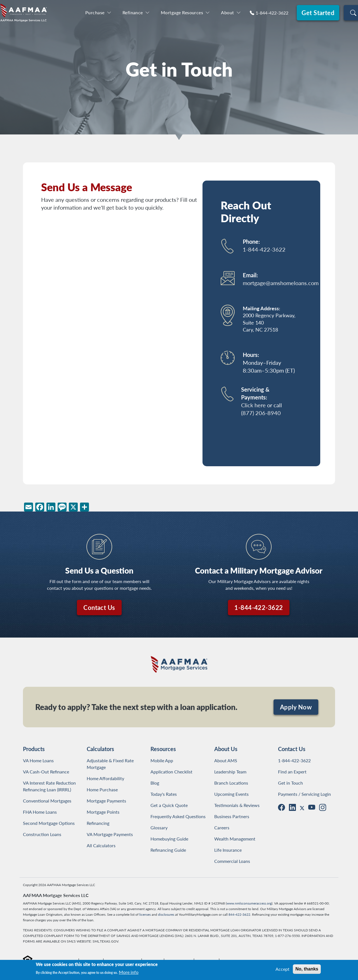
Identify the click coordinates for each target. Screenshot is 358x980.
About (227, 12)
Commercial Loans (232, 861)
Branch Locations (231, 783)
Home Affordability (105, 778)
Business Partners (232, 816)
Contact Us (99, 607)
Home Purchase (102, 790)
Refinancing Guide (168, 850)
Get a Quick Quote (169, 805)
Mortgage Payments (106, 801)
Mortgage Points (103, 812)
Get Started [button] (318, 13)
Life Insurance (228, 850)
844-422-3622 (239, 914)
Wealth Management (235, 839)
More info (129, 972)
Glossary (159, 828)
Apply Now (296, 707)
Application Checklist (171, 772)
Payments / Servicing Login (304, 794)
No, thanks (307, 969)
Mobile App (162, 760)
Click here (253, 405)
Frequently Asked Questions (178, 816)
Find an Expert (292, 772)
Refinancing (98, 823)
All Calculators (101, 845)
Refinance (133, 12)
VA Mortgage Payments (110, 834)
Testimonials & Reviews (237, 805)
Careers (222, 828)
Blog (155, 783)
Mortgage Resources (182, 12)
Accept (282, 969)
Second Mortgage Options (49, 823)
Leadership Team (230, 772)
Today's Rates (164, 794)
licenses (145, 914)
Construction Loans (42, 834)
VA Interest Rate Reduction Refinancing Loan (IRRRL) (50, 786)
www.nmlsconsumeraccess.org (249, 903)
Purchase (95, 12)
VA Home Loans (38, 760)
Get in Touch (290, 783)
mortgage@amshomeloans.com (281, 283)
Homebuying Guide (169, 839)
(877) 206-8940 (261, 413)
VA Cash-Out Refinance (46, 772)
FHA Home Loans (40, 812)
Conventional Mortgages (47, 801)
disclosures (166, 914)
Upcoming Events (231, 794)
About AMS (226, 760)
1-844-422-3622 (272, 13)
